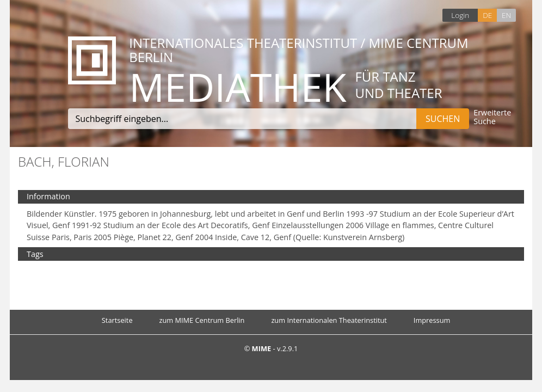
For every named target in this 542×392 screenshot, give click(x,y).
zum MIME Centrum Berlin (202, 320)
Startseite (117, 320)
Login (460, 15)
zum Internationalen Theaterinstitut (329, 320)
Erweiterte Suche (492, 117)
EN (506, 15)
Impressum (432, 320)
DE (487, 15)
